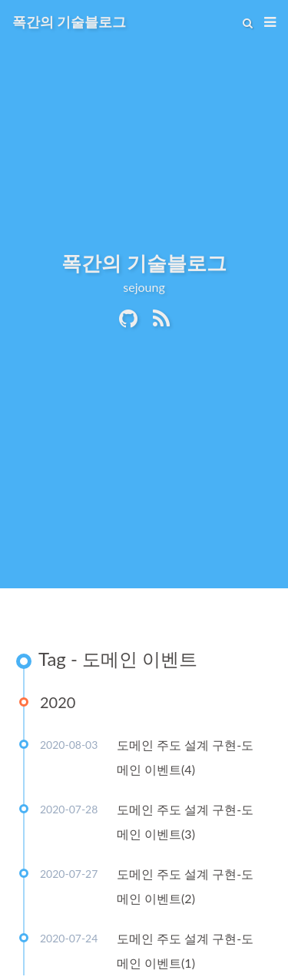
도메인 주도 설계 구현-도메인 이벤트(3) (185, 821)
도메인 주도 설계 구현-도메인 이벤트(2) (185, 886)
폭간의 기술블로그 (69, 22)
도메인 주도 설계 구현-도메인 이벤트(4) (185, 757)
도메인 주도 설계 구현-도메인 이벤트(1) (185, 950)
